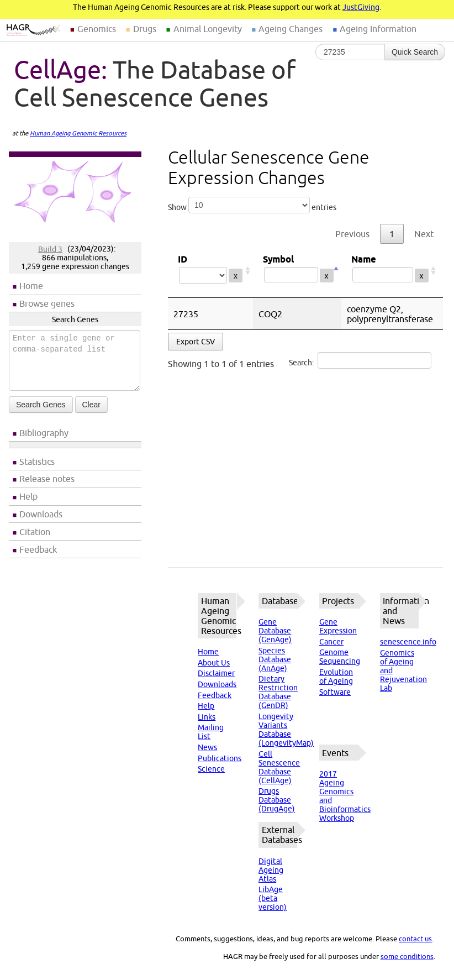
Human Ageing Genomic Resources (78, 133)
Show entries (252, 205)
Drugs (145, 29)
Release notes (47, 479)
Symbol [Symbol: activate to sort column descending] (297, 271)
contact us (415, 939)
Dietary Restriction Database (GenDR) (278, 692)
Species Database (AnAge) (275, 659)
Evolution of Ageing (336, 677)
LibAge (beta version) (273, 898)
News (207, 747)
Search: (360, 360)
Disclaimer (216, 673)
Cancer (331, 642)
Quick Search (415, 52)
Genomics (97, 29)
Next (424, 234)
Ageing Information (378, 29)
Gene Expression (338, 626)
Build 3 (50, 249)
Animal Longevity (208, 29)
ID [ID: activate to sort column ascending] (210, 271)
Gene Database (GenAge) (275, 631)
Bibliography (44, 433)
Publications (220, 758)
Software (335, 692)
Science (211, 769)
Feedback (38, 549)
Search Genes (41, 405)
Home (31, 286)
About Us (214, 663)
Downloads (41, 514)
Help (28, 496)
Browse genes (47, 303)
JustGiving (361, 7)
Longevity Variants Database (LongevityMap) (286, 730)
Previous (352, 234)
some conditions (407, 956)
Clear (91, 405)
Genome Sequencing (340, 657)
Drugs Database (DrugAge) (277, 800)
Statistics (37, 462)
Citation (35, 532)
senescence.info (408, 642)
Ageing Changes (291, 29)
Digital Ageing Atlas (271, 870)
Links (207, 717)
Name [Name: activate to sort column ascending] (390, 271)
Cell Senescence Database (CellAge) (279, 767)
